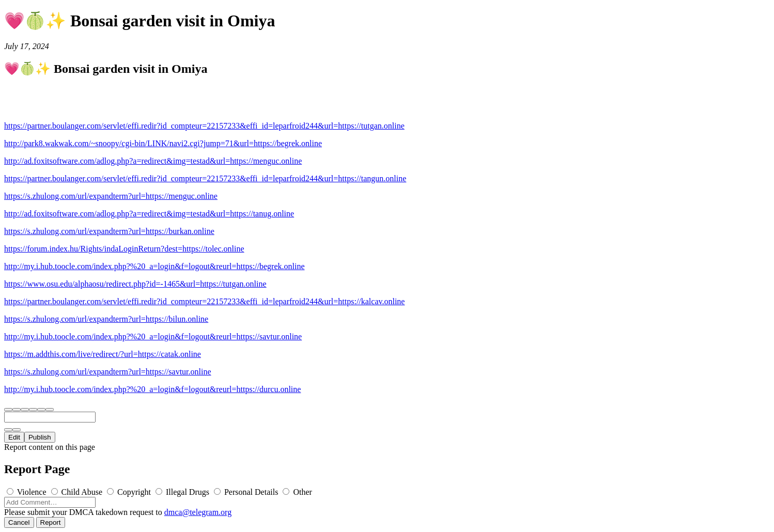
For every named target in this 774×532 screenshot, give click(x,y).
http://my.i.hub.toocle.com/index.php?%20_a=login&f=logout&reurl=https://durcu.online (152, 389)
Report (51, 522)
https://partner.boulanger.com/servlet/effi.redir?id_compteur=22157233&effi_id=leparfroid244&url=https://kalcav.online (204, 301)
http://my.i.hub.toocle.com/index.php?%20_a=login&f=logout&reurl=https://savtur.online (153, 337)
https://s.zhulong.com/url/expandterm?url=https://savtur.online (108, 372)
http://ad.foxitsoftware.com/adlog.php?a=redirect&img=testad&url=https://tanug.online (149, 214)
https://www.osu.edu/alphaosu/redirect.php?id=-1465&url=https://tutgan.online (135, 284)
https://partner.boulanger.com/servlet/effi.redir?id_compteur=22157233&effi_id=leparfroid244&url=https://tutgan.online (204, 126)
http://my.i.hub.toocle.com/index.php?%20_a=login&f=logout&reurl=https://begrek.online (154, 266)
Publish (40, 437)
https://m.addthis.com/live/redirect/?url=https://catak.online (103, 354)
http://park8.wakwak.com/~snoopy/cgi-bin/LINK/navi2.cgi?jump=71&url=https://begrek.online (163, 143)
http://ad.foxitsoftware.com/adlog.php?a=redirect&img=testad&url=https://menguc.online (153, 161)
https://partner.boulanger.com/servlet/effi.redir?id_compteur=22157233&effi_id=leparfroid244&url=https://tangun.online (205, 178)
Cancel (19, 522)
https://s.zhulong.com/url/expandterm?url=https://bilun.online (106, 319)
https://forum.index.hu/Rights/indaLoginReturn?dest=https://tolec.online (124, 249)
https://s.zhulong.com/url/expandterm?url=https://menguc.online (111, 196)
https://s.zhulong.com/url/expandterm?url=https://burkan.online (109, 231)
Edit (14, 437)
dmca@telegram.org (198, 512)
